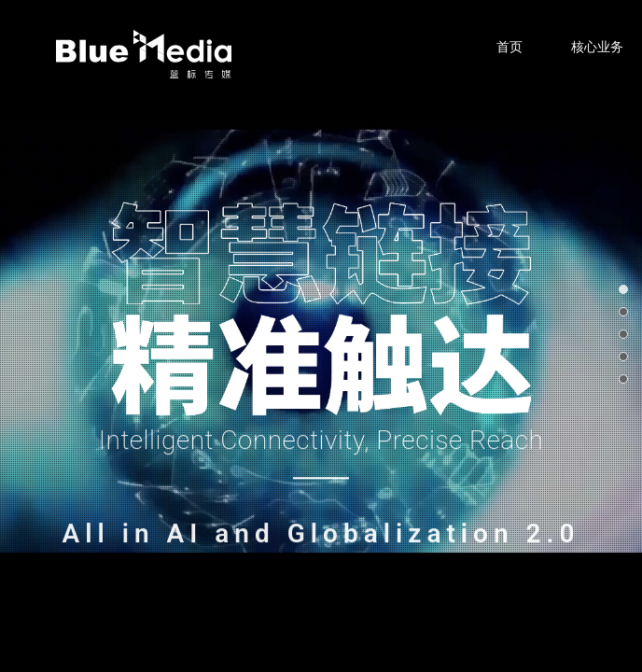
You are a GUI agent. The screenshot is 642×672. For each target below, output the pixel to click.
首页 (509, 47)
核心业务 (597, 47)
